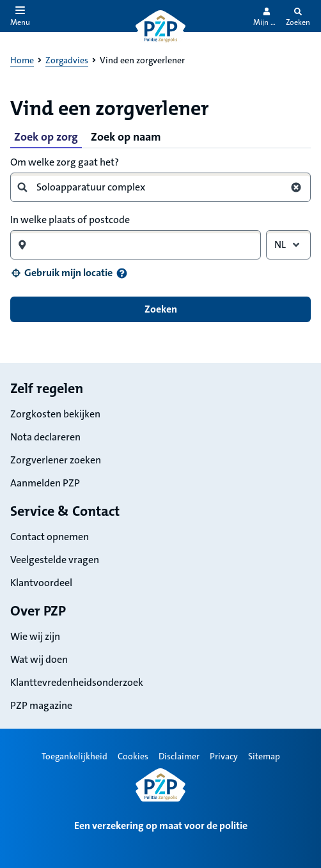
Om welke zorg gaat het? (65, 162)
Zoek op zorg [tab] (46, 137)
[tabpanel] (160, 238)
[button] (61, 273)
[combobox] (155, 187)
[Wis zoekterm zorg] (296, 187)
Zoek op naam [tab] (126, 137)
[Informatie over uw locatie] (122, 273)
